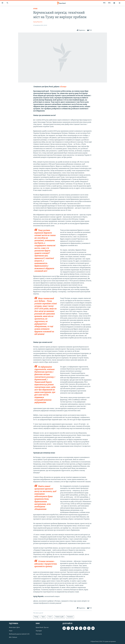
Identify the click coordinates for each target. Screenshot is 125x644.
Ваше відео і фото (14, 628)
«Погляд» (63, 87)
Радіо (11, 631)
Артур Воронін (38, 22)
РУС (104, 3)
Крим (35, 9)
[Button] (81, 30)
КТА (109, 3)
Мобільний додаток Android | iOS (19, 634)
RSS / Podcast (13, 637)
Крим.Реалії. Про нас (42, 628)
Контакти (39, 634)
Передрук (39, 631)
